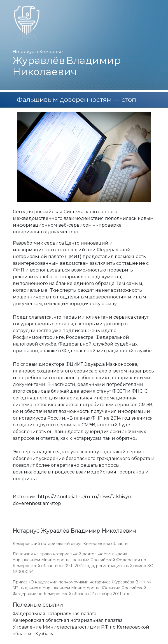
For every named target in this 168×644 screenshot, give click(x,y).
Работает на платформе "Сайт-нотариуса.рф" (112, 641)
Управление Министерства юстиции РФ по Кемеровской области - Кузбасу (81, 630)
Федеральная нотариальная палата (54, 614)
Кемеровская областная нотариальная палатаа (68, 620)
